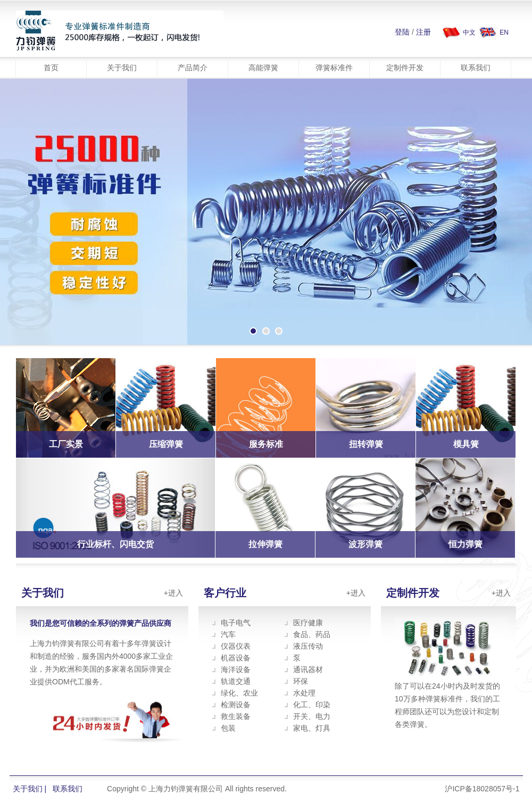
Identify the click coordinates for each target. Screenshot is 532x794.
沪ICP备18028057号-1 (482, 789)
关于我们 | (30, 789)
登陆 (402, 32)
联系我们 (476, 68)
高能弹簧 (263, 68)
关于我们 (122, 68)
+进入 (173, 593)
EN (504, 32)
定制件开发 (405, 68)
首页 (51, 68)
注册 (423, 32)
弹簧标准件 (334, 68)
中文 (469, 32)
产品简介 (193, 68)
